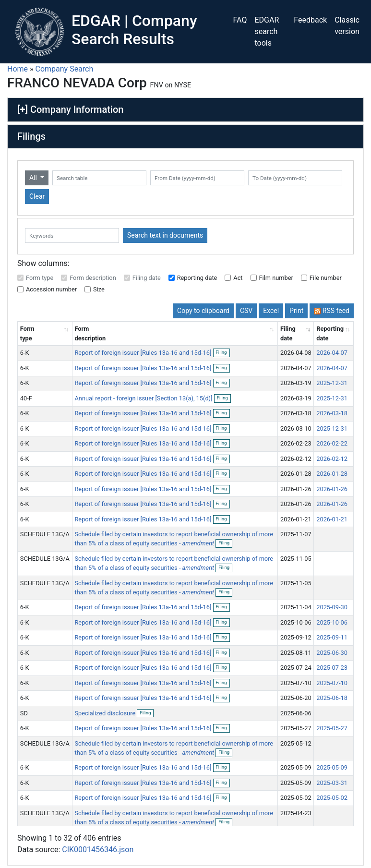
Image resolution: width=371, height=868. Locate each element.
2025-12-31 (332, 383)
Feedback (310, 20)
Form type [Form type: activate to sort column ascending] (27, 333)
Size (99, 289)
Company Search (65, 69)
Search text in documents (165, 235)
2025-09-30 (332, 607)
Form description (93, 278)
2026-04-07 (332, 353)
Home (18, 69)
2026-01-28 (332, 474)
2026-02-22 (332, 443)
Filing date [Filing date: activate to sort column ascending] (288, 333)
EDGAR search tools (267, 31)
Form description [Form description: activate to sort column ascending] (90, 333)
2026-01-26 (332, 489)
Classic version (347, 26)
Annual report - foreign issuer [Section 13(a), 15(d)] (144, 398)
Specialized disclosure (105, 713)
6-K (25, 353)
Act (238, 278)
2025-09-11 (332, 637)
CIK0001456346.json (98, 850)
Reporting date (197, 278)
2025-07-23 (332, 668)
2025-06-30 (332, 653)
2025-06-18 (332, 698)
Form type (40, 278)
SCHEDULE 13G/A (45, 534)
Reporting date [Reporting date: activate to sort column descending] (330, 333)
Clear (37, 196)
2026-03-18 (332, 413)
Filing (223, 353)
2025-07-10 (332, 683)
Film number (276, 278)
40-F (26, 398)
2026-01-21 (332, 519)
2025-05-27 (332, 728)
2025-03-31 (332, 783)
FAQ (240, 20)
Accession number (51, 289)
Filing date (147, 278)
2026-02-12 (332, 459)
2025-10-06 (332, 622)
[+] (23, 109)
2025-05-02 (332, 798)
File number (326, 278)
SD (24, 713)
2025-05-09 (332, 767)
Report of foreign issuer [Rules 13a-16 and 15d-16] (144, 353)
